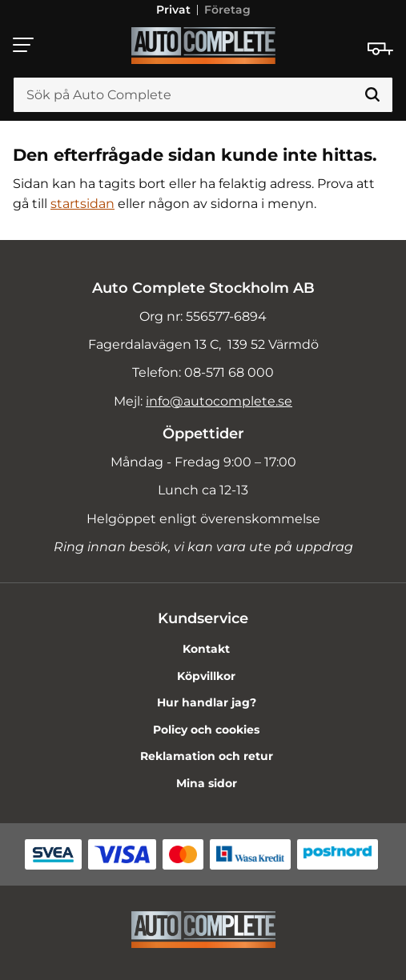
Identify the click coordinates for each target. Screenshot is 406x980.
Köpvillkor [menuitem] (206, 676)
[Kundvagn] (380, 49)
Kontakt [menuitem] (206, 649)
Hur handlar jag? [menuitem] (207, 702)
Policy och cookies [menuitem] (206, 730)
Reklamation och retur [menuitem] (207, 756)
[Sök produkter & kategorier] (203, 95)
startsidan (82, 204)
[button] (24, 45)
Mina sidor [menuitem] (207, 783)
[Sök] (372, 95)
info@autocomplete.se (219, 401)
